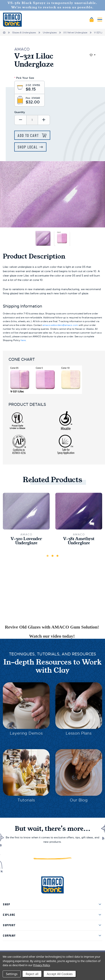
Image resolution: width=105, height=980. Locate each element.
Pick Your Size (24, 78)
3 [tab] (57, 556)
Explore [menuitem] (9, 915)
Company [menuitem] (9, 935)
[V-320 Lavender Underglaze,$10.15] (26, 511)
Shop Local (28, 147)
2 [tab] (52, 556)
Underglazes (50, 33)
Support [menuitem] (9, 925)
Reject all (32, 974)
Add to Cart (29, 135)
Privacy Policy (42, 965)
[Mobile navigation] (100, 20)
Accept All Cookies (60, 974)
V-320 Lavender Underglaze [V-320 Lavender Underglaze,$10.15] (26, 541)
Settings (12, 974)
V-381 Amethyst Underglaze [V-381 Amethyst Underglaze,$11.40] (79, 541)
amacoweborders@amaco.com (60, 325)
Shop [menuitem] (6, 904)
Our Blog (79, 800)
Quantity (20, 112)
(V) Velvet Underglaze (75, 33)
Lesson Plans (79, 733)
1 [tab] (48, 556)
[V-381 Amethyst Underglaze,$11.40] (79, 511)
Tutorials (26, 800)
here (23, 340)
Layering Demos (26, 733)
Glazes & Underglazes (24, 33)
